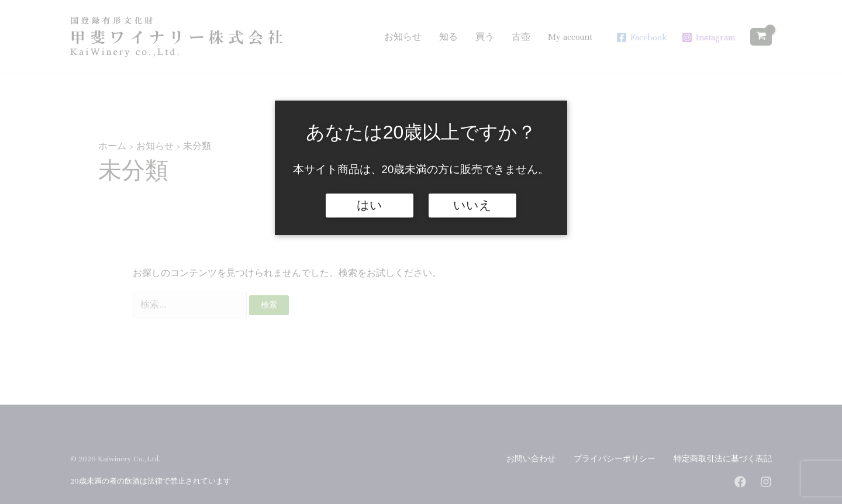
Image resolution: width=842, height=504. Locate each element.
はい (370, 205)
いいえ (472, 205)
